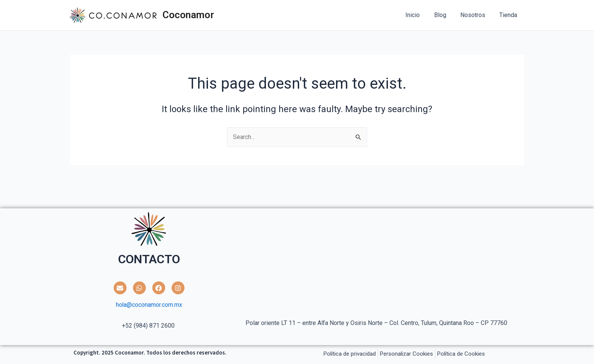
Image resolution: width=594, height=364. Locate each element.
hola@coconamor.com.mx (149, 305)
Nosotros (476, 15)
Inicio (420, 15)
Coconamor (188, 15)
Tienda (509, 15)
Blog (445, 15)
